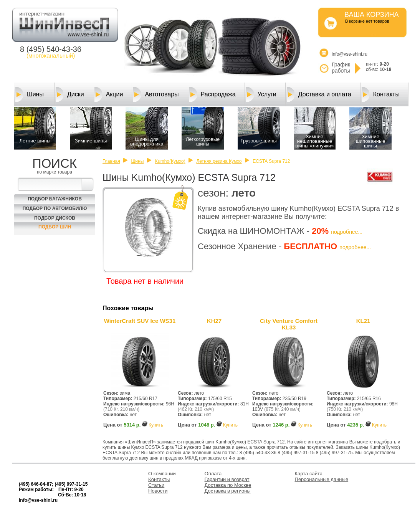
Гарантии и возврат (227, 479)
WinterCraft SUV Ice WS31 (140, 321)
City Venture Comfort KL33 (289, 324)
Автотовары (156, 94)
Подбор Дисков (55, 218)
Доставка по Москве (228, 485)
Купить (156, 425)
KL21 (363, 321)
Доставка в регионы (228, 491)
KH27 (214, 321)
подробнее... (347, 232)
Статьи (156, 485)
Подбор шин (55, 227)
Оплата (213, 474)
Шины (30, 94)
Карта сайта (309, 474)
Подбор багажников (55, 199)
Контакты (381, 94)
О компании (162, 474)
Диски (70, 94)
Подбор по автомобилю (55, 208)
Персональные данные (322, 479)
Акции (109, 94)
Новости (158, 491)
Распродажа (212, 94)
